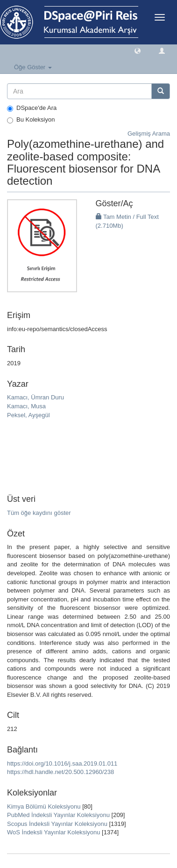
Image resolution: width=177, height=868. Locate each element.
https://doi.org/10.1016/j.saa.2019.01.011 (62, 763)
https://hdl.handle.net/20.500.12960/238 (60, 772)
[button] (138, 50)
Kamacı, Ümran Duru (35, 397)
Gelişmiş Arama (149, 134)
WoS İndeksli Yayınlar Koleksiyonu (53, 832)
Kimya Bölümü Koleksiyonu (44, 807)
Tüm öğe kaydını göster (39, 513)
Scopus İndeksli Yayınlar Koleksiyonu (57, 824)
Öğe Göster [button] (33, 67)
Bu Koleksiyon (31, 120)
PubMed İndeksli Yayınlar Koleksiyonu (58, 815)
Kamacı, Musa (26, 406)
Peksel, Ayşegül (28, 415)
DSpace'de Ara (32, 108)
